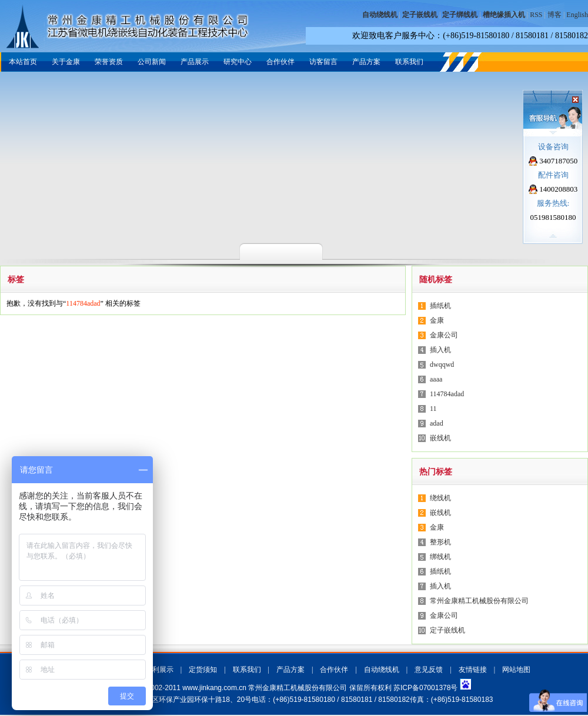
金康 (437, 320)
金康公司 (444, 335)
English (577, 15)
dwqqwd (442, 364)
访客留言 (323, 62)
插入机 (440, 350)
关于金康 (66, 62)
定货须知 (203, 670)
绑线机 (440, 557)
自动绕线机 (382, 670)
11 (433, 409)
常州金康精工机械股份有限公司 (479, 601)
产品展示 (195, 62)
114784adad (447, 394)
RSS (536, 15)
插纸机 (440, 306)
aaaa (436, 379)
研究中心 (238, 62)
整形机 (440, 542)
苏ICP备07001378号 (425, 688)
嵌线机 (440, 438)
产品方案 (366, 62)
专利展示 (159, 670)
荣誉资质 (109, 62)
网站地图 (516, 670)
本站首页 (23, 62)
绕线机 (440, 498)
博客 (554, 15)
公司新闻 (152, 62)
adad (437, 423)
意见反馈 (429, 670)
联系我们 (409, 62)
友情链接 (473, 670)
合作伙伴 (280, 62)
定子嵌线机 (447, 630)
